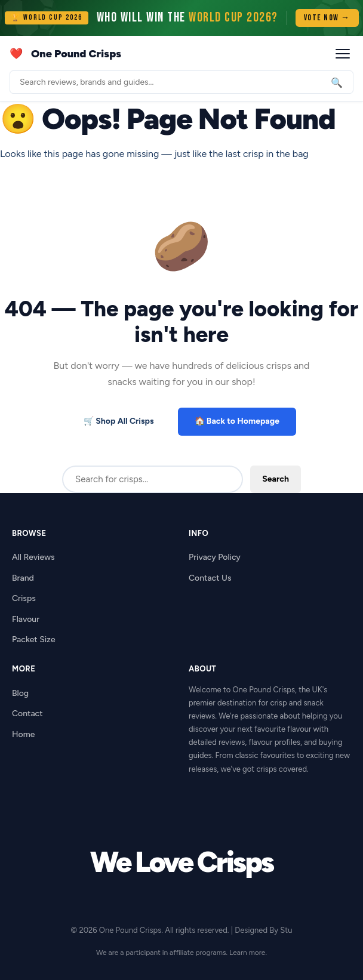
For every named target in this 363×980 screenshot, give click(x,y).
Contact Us (210, 578)
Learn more (247, 953)
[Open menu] (343, 54)
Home (23, 734)
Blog (20, 693)
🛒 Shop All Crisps (119, 421)
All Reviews (33, 557)
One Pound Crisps (76, 54)
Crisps (24, 598)
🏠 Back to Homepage (237, 421)
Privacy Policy (215, 557)
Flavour (26, 619)
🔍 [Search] (337, 82)
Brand (23, 578)
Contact (27, 714)
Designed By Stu (263, 930)
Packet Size (34, 640)
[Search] (181, 82)
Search (276, 479)
